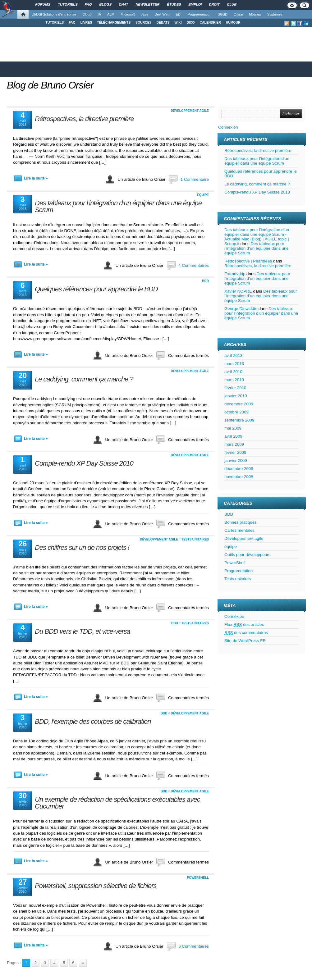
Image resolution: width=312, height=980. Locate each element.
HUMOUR (233, 23)
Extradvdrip (235, 274)
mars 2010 (234, 380)
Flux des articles (244, 624)
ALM (111, 14)
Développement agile (190, 111)
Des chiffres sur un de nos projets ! (82, 547)
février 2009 (235, 452)
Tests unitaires (195, 539)
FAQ (72, 23)
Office (238, 14)
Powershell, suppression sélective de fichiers (96, 886)
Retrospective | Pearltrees (248, 261)
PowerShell (198, 878)
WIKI (178, 23)
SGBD (223, 14)
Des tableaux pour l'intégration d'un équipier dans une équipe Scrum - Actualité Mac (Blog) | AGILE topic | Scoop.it (257, 237)
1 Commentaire (195, 179)
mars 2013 (234, 364)
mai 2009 (233, 428)
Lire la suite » (36, 178)
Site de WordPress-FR (245, 641)
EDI (179, 14)
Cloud (87, 14)
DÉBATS (163, 23)
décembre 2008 (239, 469)
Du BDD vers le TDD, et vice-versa (83, 631)
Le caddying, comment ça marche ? (84, 379)
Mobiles (255, 14)
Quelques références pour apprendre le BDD (96, 289)
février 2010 (235, 388)
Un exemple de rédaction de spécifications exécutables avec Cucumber (117, 803)
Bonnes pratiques (241, 522)
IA (100, 14)
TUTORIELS (55, 23)
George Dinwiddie (241, 309)
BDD (205, 281)
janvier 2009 (236, 460)
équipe (203, 195)
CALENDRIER (210, 23)
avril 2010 (233, 372)
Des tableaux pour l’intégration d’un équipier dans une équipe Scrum (118, 206)
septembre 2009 (239, 420)
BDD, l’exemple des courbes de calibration (93, 721)
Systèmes (275, 14)
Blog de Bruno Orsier (50, 85)
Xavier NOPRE (238, 291)
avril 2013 (233, 356)
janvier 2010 (236, 396)
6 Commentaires (194, 946)
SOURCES (143, 23)
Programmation (200, 14)
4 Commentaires (194, 265)
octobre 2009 (236, 412)
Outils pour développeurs (247, 555)
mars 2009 (234, 444)
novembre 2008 (239, 477)
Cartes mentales (239, 530)
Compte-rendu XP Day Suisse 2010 (84, 463)
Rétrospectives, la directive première (84, 119)
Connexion (228, 127)
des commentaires (246, 633)
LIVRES (86, 23)
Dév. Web (162, 14)
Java (145, 14)
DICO (191, 23)
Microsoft (128, 14)
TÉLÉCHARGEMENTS (114, 23)
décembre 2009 (239, 404)
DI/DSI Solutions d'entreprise (54, 14)
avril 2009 (233, 436)
